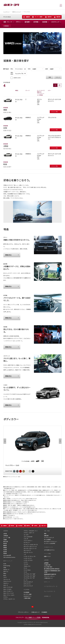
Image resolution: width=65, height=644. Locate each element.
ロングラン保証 (28, 594)
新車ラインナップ (8, 561)
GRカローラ (6, 570)
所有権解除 (44, 612)
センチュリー (27, 543)
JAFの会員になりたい (49, 550)
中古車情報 (26, 590)
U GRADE (6, 26)
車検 (45, 534)
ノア (25, 554)
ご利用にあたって (48, 578)
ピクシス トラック (28, 586)
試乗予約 (48, 17)
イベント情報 (47, 554)
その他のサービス (48, 547)
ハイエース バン (28, 558)
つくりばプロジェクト (50, 586)
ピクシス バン (27, 584)
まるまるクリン (28, 596)
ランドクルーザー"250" (29, 576)
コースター (26, 535)
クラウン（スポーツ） (29, 533)
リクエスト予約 (56, 112)
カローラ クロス (7, 589)
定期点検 (46, 536)
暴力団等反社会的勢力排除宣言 (52, 569)
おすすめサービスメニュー (51, 541)
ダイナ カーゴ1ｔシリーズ (30, 547)
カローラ (6, 585)
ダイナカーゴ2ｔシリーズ (30, 548)
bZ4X (5, 564)
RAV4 (5, 575)
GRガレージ (47, 582)
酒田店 (5, 110)
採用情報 (46, 596)
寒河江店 (6, 541)
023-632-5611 (7, 149)
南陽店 (5, 553)
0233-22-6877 (7, 167)
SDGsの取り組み (48, 567)
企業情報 (46, 560)
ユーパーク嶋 (7, 538)
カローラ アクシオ (8, 587)
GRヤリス (6, 572)
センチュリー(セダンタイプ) (31, 545)
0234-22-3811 (7, 112)
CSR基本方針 (47, 565)
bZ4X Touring (7, 566)
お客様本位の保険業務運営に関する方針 (52, 571)
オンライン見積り (37, 17)
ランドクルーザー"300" (29, 574)
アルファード (7, 579)
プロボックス (27, 566)
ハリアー (26, 562)
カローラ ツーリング (8, 593)
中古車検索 (26, 592)
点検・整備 (47, 531)
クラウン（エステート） (9, 599)
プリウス (26, 564)
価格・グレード (8, 22)
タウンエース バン (28, 552)
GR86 (5, 568)
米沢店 (5, 128)
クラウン (6, 597)
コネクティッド (55, 22)
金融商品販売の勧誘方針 (50, 574)
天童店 (5, 539)
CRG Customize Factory (9, 557)
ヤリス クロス (7, 17)
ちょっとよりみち (48, 591)
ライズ (25, 572)
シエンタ (26, 539)
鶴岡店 (5, 545)
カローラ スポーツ (8, 591)
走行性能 (36, 22)
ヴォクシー (6, 583)
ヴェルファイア (7, 581)
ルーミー (26, 580)
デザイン (18, 22)
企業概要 (46, 563)
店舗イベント (47, 556)
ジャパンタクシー (28, 541)
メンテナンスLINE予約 (50, 543)
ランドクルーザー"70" (29, 578)
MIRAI (5, 573)
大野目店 (6, 146)
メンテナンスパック (49, 538)
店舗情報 (6, 531)
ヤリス (25, 568)
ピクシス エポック (28, 582)
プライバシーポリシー (50, 576)
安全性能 (45, 22)
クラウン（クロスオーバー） (31, 531)
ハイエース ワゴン (28, 560)
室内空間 (27, 22)
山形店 (5, 534)
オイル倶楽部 (47, 539)
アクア (5, 577)
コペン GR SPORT (28, 537)
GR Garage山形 (7, 555)
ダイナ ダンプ (27, 550)
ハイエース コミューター (30, 556)
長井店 (5, 551)
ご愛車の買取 (27, 598)
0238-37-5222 (7, 130)
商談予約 (57, 17)
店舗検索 (26, 17)
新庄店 (5, 164)
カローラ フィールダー (9, 595)
